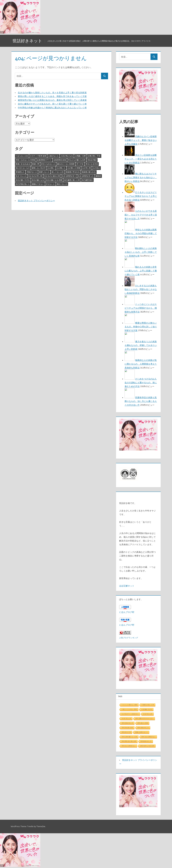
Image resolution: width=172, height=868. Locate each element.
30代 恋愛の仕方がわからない (144, 719)
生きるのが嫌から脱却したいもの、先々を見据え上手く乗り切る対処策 (52, 93)
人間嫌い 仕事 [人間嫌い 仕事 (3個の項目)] (80, 156)
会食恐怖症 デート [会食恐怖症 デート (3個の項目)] (44, 160)
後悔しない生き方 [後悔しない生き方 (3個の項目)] (39, 168)
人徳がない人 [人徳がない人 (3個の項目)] (53, 156)
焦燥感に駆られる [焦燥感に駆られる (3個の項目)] (89, 172)
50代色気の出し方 (146, 741)
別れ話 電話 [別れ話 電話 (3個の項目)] (92, 160)
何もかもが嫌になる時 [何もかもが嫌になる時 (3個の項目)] (77, 160)
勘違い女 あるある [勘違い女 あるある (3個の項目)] (23, 164)
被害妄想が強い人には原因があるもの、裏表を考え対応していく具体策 (52, 100)
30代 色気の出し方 (127, 723)
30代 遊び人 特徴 (143, 723)
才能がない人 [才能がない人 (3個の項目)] (32, 172)
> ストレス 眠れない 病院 (129, 705)
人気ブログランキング (129, 638)
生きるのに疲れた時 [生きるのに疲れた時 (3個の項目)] (52, 176)
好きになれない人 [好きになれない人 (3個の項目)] (48, 164)
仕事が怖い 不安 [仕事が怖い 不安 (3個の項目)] (94, 156)
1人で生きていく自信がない (130, 714)
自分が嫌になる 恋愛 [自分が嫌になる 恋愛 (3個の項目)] (54, 180)
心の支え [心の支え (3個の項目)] (96, 168)
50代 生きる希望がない (148, 737)
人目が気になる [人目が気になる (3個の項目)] (67, 156)
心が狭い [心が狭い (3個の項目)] (51, 168)
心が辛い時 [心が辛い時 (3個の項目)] (86, 168)
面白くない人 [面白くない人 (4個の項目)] (62, 184)
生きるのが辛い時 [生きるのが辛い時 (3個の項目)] (35, 176)
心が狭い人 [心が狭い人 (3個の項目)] (61, 168)
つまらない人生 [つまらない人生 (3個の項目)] (22, 156)
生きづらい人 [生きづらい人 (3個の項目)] (21, 176)
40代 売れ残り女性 (127, 728)
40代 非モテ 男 (126, 732)
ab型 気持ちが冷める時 (147, 746)
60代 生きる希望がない (129, 746)
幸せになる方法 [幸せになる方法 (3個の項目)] (92, 164)
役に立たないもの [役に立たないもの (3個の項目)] (23, 168)
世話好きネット (28, 41)
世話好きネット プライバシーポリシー (36, 201)
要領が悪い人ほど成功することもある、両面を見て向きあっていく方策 (52, 96)
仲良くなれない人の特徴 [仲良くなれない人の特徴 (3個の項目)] (25, 160)
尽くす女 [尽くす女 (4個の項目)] (80, 164)
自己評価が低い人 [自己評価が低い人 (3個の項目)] (23, 184)
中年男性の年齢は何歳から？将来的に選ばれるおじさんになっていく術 (52, 108)
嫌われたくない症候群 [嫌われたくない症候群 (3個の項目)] (66, 164)
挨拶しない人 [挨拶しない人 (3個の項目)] (44, 172)
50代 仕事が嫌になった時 (129, 737)
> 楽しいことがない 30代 (129, 709)
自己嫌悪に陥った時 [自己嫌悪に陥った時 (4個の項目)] (72, 180)
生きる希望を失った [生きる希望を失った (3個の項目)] (86, 176)
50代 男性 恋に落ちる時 (129, 741)
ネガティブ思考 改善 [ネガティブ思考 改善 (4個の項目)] (38, 156)
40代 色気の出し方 (143, 728)
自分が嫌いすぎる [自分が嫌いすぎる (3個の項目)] (23, 180)
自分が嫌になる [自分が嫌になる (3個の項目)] (38, 180)
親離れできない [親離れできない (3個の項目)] (38, 184)
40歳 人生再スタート (141, 732)
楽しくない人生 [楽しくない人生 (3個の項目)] (58, 172)
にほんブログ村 (127, 612)
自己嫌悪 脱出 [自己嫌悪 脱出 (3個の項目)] (87, 180)
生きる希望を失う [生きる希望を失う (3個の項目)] (69, 176)
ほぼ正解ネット (127, 586)
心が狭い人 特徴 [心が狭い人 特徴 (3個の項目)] (74, 168)
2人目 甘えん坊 (148, 714)
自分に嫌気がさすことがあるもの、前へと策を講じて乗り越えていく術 (52, 104)
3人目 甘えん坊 (126, 719)
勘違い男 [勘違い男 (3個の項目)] (36, 164)
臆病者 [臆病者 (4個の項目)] (98, 176)
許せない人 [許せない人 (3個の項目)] (50, 184)
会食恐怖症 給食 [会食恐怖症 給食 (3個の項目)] (60, 160)
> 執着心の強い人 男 (148, 705)
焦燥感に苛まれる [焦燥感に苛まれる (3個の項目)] (73, 172)
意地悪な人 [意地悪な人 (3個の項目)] (20, 172)
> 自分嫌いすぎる (147, 709)
